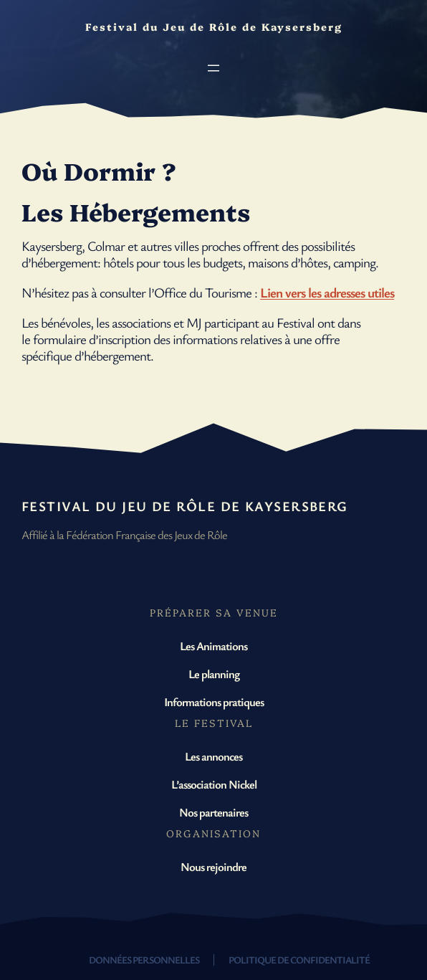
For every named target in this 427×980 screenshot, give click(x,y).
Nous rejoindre (214, 867)
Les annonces (214, 756)
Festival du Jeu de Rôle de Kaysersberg (185, 506)
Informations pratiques (214, 702)
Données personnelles (144, 960)
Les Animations (214, 646)
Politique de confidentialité (299, 960)
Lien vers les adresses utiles (327, 292)
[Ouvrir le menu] (214, 68)
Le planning (214, 674)
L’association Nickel (214, 784)
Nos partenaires (214, 812)
